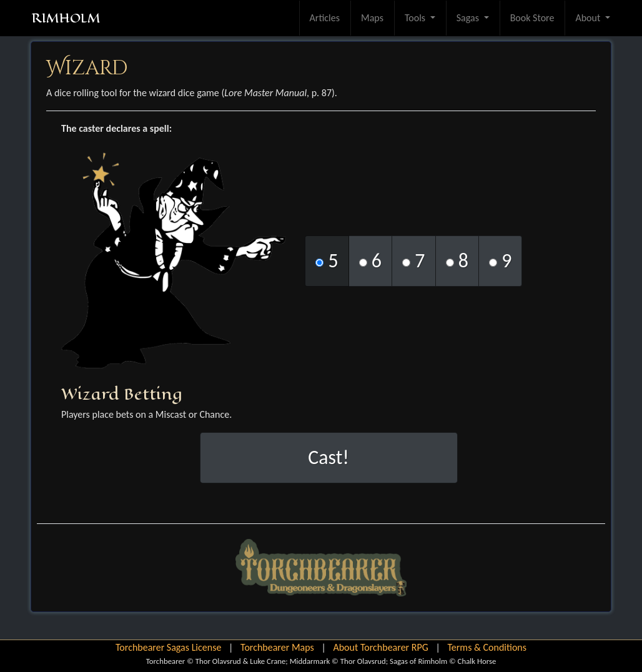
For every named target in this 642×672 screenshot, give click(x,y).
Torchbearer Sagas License (168, 647)
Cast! (328, 457)
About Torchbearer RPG (380, 647)
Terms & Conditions (487, 647)
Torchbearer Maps (277, 647)
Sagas (469, 18)
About (589, 18)
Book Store (532, 18)
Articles (325, 18)
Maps (372, 18)
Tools (416, 18)
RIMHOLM (66, 18)
